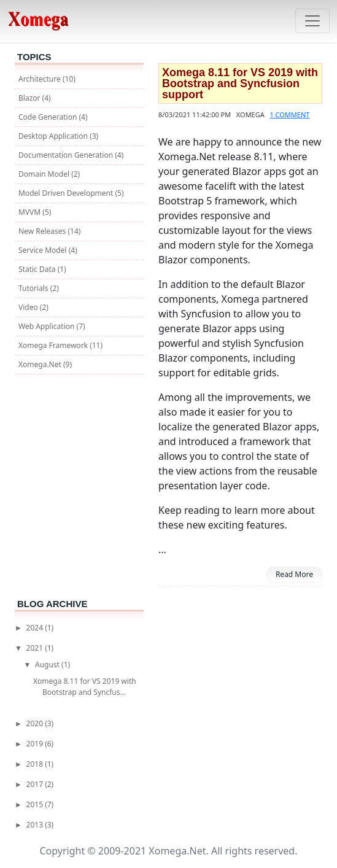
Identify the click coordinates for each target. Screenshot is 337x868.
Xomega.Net (41, 364)
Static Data (38, 269)
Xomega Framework (54, 345)
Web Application (48, 326)
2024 (36, 628)
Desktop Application (54, 136)
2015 (36, 804)
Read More (294, 574)
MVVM (30, 212)
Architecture (41, 79)
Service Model (44, 250)
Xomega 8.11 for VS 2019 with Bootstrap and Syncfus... (85, 687)
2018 (36, 764)
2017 (36, 784)
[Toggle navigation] (312, 21)
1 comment (289, 114)
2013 (36, 825)
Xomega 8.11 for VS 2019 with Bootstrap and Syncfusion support (240, 83)
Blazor (30, 98)
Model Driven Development (67, 193)
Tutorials (34, 288)
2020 (36, 723)
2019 (36, 744)
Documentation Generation (67, 155)
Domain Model (45, 174)
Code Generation (48, 117)
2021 (36, 648)
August (48, 665)
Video (29, 307)
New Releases (43, 231)
